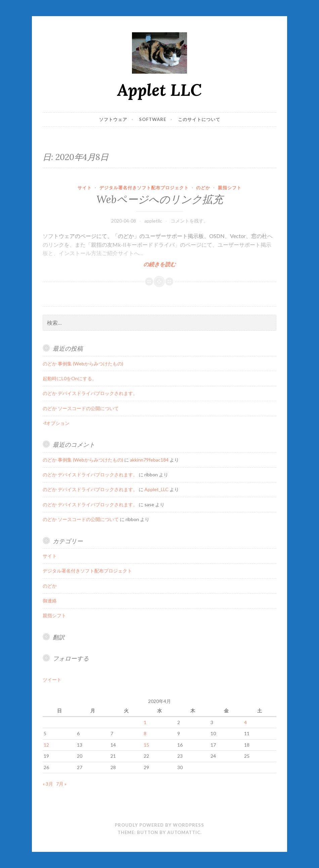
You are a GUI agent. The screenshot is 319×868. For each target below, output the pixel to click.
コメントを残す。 (189, 221)
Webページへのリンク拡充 (160, 199)
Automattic (184, 832)
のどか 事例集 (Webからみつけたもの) (83, 364)
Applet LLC (159, 90)
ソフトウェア (113, 119)
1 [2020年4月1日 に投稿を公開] (145, 722)
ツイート (52, 680)
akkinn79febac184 (149, 460)
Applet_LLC (156, 489)
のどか (203, 188)
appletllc (153, 221)
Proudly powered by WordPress (159, 825)
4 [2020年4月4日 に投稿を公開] (245, 722)
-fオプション (56, 423)
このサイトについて (199, 119)
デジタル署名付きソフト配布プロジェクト (144, 188)
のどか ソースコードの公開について (81, 408)
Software (153, 119)
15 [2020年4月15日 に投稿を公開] (146, 745)
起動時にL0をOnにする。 (70, 378)
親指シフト (230, 188)
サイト (85, 188)
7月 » (61, 784)
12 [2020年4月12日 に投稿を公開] (46, 745)
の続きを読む (159, 264)
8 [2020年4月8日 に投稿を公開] (145, 733)
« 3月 (48, 784)
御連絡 (50, 601)
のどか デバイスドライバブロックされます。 (90, 393)
